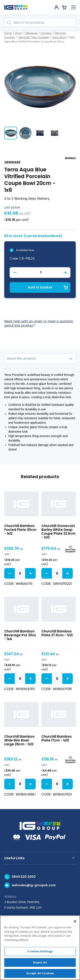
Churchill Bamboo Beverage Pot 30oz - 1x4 (20, 635)
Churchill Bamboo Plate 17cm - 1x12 (57, 738)
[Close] (75, 921)
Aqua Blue (59, 37)
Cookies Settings (40, 951)
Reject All (40, 962)
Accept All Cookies (40, 973)
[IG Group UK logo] (16, 7)
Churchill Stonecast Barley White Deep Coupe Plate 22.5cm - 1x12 (58, 532)
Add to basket (40, 287)
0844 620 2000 (24, 877)
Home (8, 33)
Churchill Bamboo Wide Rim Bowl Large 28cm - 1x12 (19, 740)
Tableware (31, 33)
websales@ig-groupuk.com (34, 885)
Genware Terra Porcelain (34, 37)
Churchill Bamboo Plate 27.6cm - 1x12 (57, 633)
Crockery (46, 33)
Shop (18, 33)
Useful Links (14, 858)
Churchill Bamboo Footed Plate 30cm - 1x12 (20, 530)
